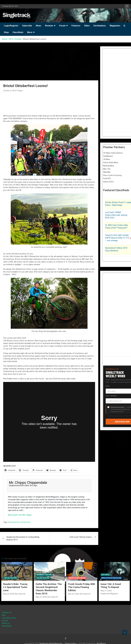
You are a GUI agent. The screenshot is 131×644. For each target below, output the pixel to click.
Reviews (49, 26)
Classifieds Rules (9, 618)
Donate (5, 621)
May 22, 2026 (73, 594)
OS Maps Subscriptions (113, 153)
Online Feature (10, 578)
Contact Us (7, 613)
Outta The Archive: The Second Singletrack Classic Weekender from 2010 (49, 589)
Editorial (105, 575)
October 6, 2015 (10, 91)
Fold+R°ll (107, 178)
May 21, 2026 (106, 591)
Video (87, 26)
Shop (6, 32)
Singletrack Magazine (111, 578)
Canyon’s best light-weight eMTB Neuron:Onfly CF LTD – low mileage (117, 238)
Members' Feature (44, 575)
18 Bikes (107, 159)
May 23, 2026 (41, 597)
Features (76, 26)
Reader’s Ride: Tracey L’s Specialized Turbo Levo (15, 587)
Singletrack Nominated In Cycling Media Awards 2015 (23, 538)
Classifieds (18, 32)
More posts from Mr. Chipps (20, 515)
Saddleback (108, 156)
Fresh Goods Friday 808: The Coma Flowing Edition (82, 587)
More (30, 32)
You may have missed (15, 558)
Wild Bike (107, 172)
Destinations (100, 26)
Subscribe (27, 26)
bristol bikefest (14, 522)
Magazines (115, 26)
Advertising (7, 626)
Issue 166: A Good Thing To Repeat (111, 586)
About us (6, 623)
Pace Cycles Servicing (112, 175)
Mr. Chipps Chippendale (28, 483)
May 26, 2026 (9, 594)
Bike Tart (107, 169)
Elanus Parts (108, 182)
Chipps (20, 91)
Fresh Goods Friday (77, 578)
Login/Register (11, 26)
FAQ (4, 615)
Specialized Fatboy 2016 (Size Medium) (116, 249)
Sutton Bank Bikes (111, 163)
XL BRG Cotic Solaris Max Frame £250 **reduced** (117, 226)
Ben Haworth (20, 594)
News (39, 26)
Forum (62, 26)
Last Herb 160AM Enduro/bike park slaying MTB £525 (116, 215)
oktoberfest (26, 522)
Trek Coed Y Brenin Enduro (81, 537)
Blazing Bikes (109, 166)
